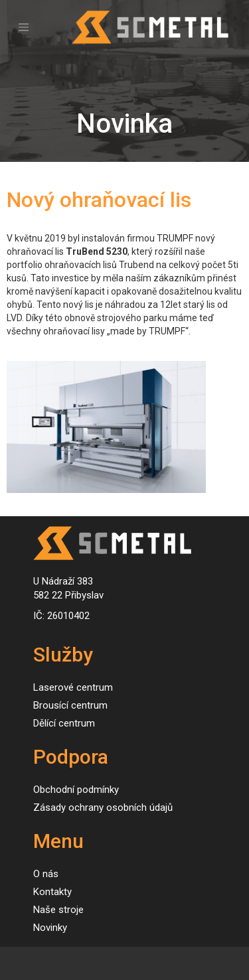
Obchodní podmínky (76, 790)
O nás (46, 874)
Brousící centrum (70, 705)
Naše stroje (58, 910)
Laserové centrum (73, 687)
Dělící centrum (64, 723)
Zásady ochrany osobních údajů (103, 807)
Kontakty (52, 892)
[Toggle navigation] (24, 28)
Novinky (50, 928)
